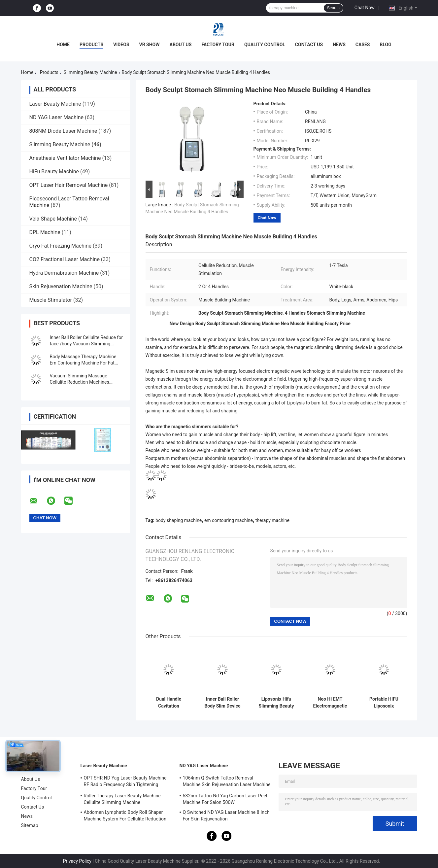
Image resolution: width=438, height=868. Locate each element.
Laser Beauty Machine (55, 104)
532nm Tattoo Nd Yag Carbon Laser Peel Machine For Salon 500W (225, 799)
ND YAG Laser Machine (57, 117)
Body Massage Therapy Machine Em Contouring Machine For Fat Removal (83, 363)
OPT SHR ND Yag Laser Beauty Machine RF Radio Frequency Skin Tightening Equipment (125, 782)
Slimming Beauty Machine (90, 72)
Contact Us (309, 45)
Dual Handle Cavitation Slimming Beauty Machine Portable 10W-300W (168, 703)
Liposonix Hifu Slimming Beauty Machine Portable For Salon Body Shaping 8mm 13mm (276, 703)
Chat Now (365, 8)
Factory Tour (218, 45)
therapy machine (272, 520)
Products (91, 45)
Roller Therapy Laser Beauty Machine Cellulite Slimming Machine (122, 799)
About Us (181, 45)
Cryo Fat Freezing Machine (61, 246)
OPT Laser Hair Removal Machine (69, 185)
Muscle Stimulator (51, 300)
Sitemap (30, 825)
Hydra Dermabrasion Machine (64, 273)
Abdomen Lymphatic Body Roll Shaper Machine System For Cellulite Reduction (125, 816)
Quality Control (265, 45)
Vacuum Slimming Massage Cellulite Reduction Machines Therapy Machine (80, 382)
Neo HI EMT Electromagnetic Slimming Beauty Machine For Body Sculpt (330, 703)
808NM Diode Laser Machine (63, 131)
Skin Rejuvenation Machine (61, 286)
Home (63, 45)
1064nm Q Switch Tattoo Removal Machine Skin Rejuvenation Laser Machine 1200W (227, 782)
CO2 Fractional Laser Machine (65, 259)
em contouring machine (229, 520)
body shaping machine (179, 520)
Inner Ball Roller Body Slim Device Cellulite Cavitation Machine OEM (223, 703)
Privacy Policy (77, 861)
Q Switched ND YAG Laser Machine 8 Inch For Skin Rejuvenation (226, 816)
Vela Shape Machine (53, 219)
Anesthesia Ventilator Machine (65, 158)
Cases (363, 45)
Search (333, 8)
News (339, 45)
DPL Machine (45, 232)
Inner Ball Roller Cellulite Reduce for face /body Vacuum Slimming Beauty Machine (86, 344)
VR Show (150, 45)
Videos (121, 45)
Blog (386, 45)
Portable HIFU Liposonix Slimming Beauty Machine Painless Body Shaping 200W (384, 703)
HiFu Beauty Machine (54, 172)
